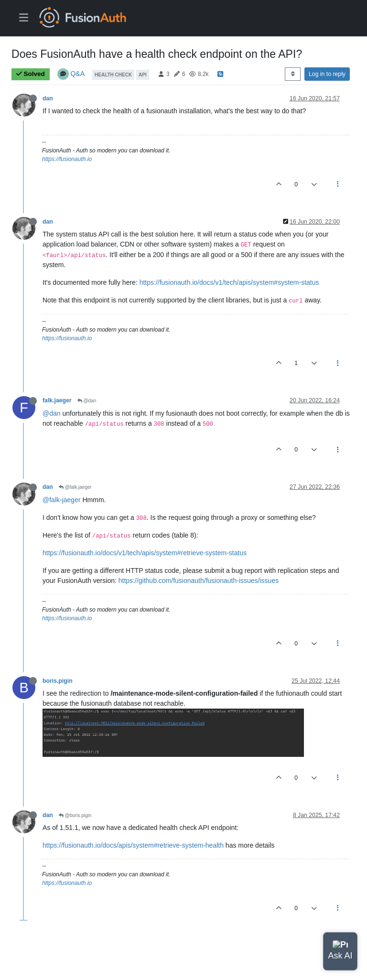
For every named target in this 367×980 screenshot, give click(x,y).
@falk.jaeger (75, 487)
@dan (87, 401)
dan (48, 98)
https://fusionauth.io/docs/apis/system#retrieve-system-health (133, 845)
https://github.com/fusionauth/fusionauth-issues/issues (199, 581)
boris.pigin (58, 681)
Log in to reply (327, 74)
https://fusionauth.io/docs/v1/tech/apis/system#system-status (229, 282)
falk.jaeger (57, 400)
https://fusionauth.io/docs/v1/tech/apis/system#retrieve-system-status (145, 553)
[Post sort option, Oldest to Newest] (293, 74)
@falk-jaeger (62, 500)
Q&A (77, 74)
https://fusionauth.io (67, 159)
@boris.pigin (75, 815)
